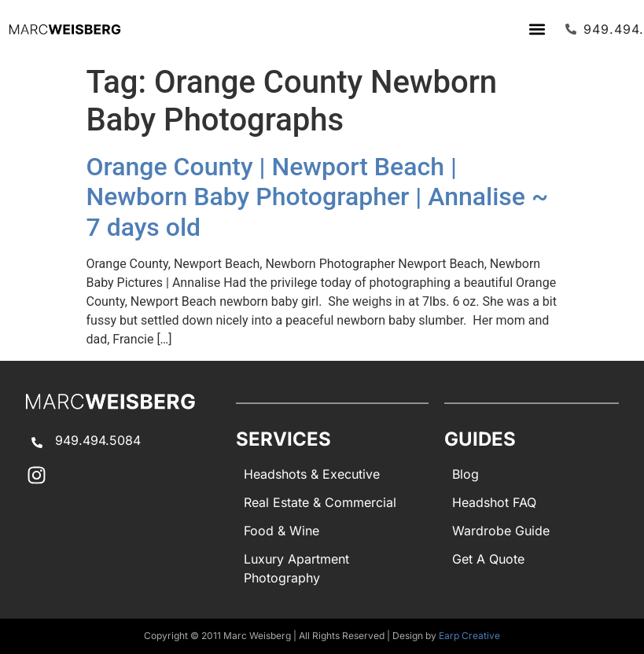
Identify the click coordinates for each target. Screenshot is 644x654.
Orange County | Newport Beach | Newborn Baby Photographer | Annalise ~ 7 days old (318, 197)
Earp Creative (469, 636)
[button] (537, 29)
